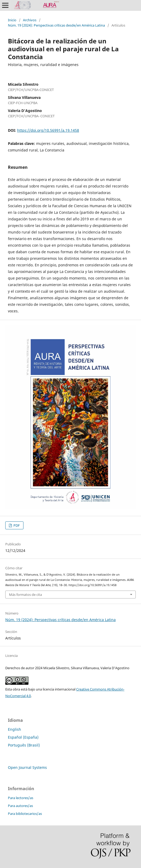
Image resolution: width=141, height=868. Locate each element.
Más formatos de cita (25, 595)
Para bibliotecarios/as (25, 814)
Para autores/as (20, 806)
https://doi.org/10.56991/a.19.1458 (48, 130)
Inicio (12, 20)
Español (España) (23, 737)
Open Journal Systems (27, 767)
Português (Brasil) (24, 745)
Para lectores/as (21, 798)
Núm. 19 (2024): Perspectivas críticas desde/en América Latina (56, 25)
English (14, 729)
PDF (16, 525)
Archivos (30, 20)
